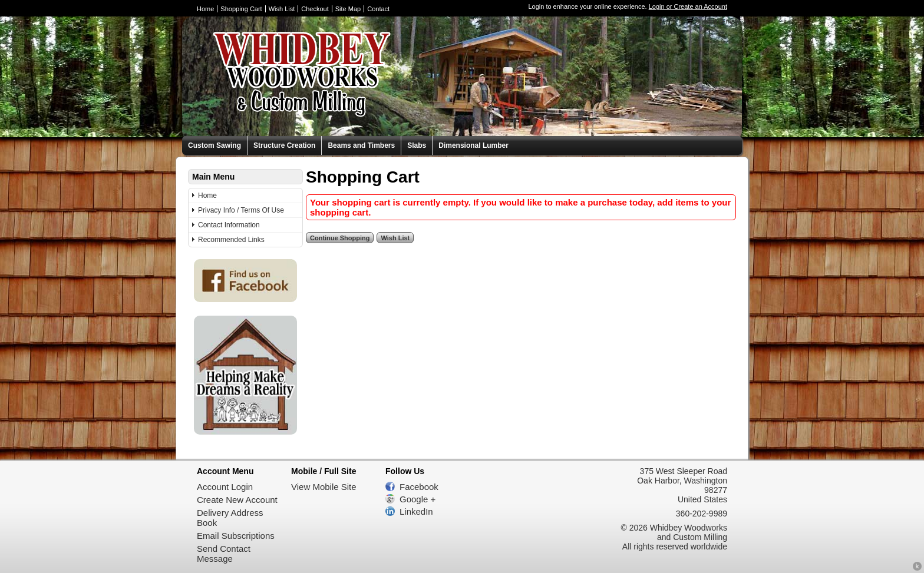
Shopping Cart (241, 9)
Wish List (282, 9)
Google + (418, 499)
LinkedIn (416, 511)
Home (205, 9)
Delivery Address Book (230, 518)
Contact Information (229, 225)
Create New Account (237, 500)
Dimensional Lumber (473, 145)
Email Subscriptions (236, 536)
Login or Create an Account (688, 6)
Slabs (417, 145)
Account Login (225, 487)
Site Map (348, 9)
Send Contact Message (224, 554)
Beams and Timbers (361, 145)
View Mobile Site (324, 487)
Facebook (419, 487)
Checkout (315, 9)
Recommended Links (231, 240)
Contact (378, 9)
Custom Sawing (214, 145)
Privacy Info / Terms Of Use (241, 210)
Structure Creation (284, 145)
